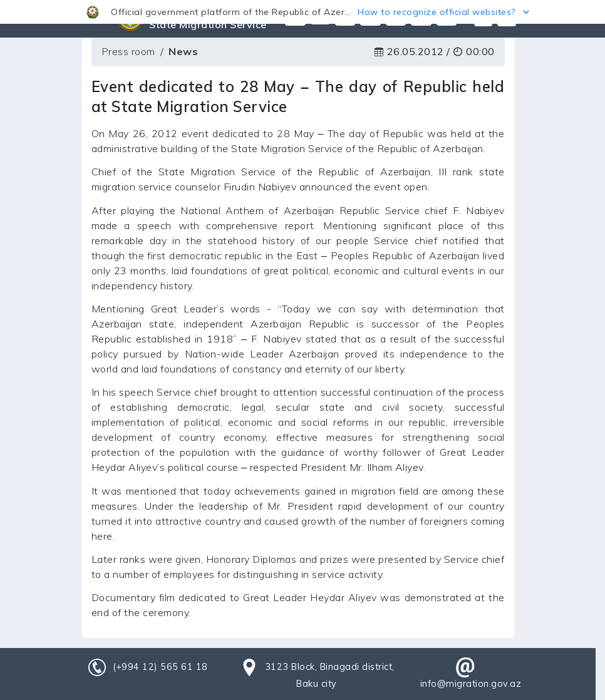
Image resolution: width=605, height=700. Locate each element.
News (183, 51)
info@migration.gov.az (471, 684)
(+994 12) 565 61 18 (160, 667)
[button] (302, 12)
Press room (128, 51)
